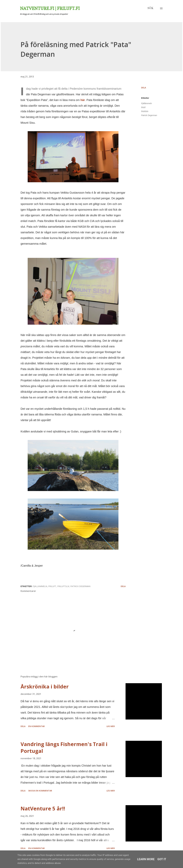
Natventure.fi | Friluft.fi (50, 8)
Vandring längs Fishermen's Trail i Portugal (64, 748)
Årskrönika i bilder (45, 687)
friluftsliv (145, 111)
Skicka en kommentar (40, 791)
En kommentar (36, 726)
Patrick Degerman (149, 115)
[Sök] (150, 8)
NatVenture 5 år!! (43, 809)
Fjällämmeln (146, 103)
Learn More (146, 859)
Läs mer (111, 726)
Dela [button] (144, 88)
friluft (143, 107)
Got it (162, 859)
